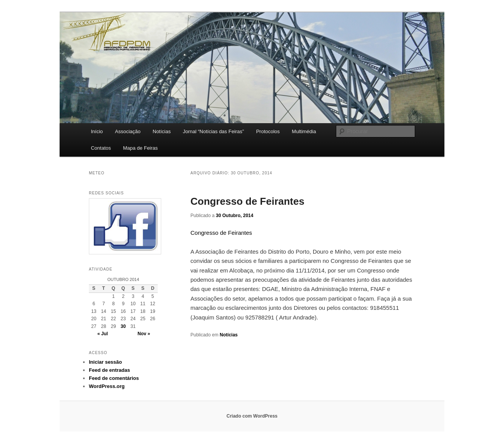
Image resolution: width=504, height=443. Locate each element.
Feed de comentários (114, 378)
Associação (128, 131)
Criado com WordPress (252, 416)
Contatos (101, 148)
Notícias (162, 131)
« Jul (103, 334)
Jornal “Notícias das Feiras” (213, 131)
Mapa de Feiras (140, 148)
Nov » (144, 334)
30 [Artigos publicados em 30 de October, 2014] (123, 326)
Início (97, 131)
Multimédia (304, 131)
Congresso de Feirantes (247, 201)
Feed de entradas (109, 370)
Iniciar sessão (105, 362)
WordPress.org (107, 386)
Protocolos (268, 131)
